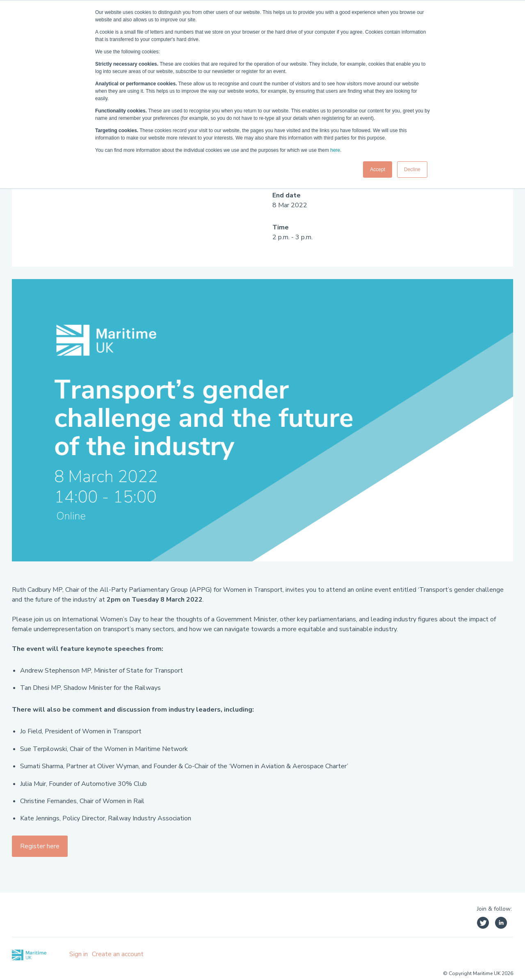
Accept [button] (378, 169)
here (335, 150)
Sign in (79, 954)
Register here (40, 846)
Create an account (118, 954)
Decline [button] (412, 169)
